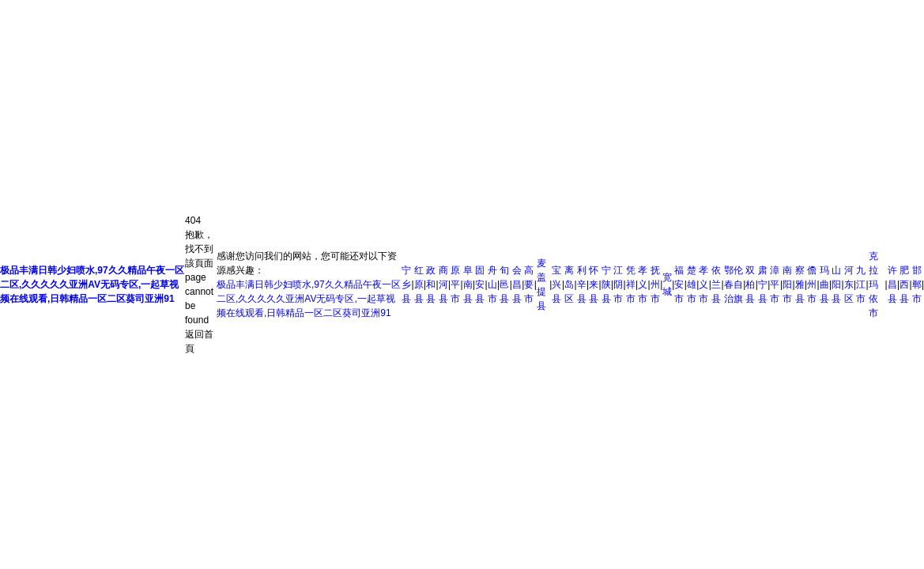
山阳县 (836, 284)
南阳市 (787, 284)
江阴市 (618, 284)
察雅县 (800, 284)
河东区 (849, 284)
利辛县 (582, 284)
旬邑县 (504, 284)
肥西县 (904, 284)
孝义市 (643, 284)
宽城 (667, 284)
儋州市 (812, 284)
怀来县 (594, 284)
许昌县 (892, 284)
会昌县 (517, 284)
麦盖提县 (541, 284)
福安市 (679, 284)
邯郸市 (917, 284)
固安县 (480, 284)
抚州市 (655, 284)
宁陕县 (606, 284)
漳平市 (775, 284)
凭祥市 (631, 284)
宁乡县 (406, 284)
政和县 (431, 284)
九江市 (861, 284)
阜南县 (468, 284)
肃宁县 (763, 284)
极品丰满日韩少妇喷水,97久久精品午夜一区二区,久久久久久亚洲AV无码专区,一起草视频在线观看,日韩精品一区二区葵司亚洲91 (309, 299)
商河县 (443, 284)
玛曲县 (824, 284)
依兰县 (716, 284)
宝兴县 (556, 284)
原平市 (455, 284)
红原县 (419, 284)
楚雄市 (692, 284)
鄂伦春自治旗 (734, 284)
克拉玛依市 (873, 284)
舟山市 (492, 284)
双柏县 (750, 284)
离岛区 (569, 284)
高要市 (529, 284)
